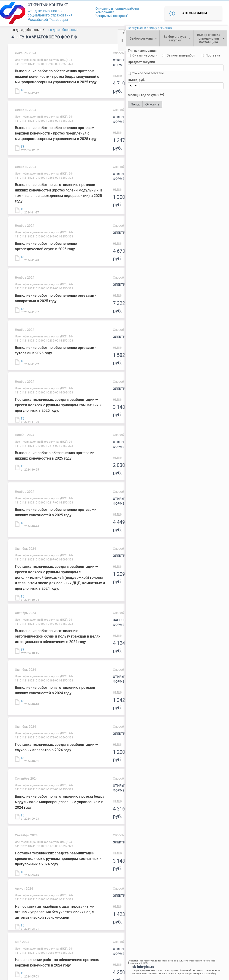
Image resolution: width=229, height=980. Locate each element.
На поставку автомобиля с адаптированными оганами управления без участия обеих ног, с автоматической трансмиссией (55, 912)
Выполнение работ (181, 55)
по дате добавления (26, 30)
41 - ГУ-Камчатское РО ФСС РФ (44, 37)
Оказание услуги (145, 55)
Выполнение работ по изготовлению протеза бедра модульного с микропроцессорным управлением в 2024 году (60, 802)
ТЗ (22, 90)
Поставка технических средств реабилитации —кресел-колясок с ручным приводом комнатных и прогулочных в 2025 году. (58, 405)
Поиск (135, 104)
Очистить (152, 104)
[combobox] (143, 38)
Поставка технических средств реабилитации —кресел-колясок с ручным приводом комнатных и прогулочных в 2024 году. (58, 859)
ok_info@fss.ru (143, 967)
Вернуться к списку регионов (150, 28)
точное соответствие (148, 73)
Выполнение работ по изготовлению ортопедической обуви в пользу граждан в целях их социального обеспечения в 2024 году (58, 636)
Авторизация (195, 13)
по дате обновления (63, 30)
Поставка (213, 55)
